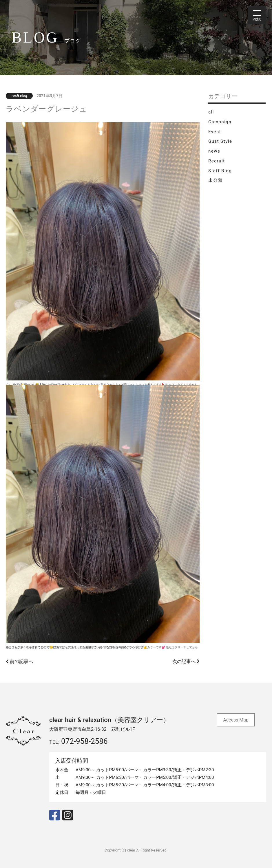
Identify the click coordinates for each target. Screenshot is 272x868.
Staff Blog (220, 171)
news (214, 151)
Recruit (217, 161)
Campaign (220, 122)
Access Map (236, 720)
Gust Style (220, 141)
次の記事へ (186, 661)
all (211, 112)
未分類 (216, 180)
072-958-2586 (84, 741)
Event (215, 132)
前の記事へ (19, 661)
